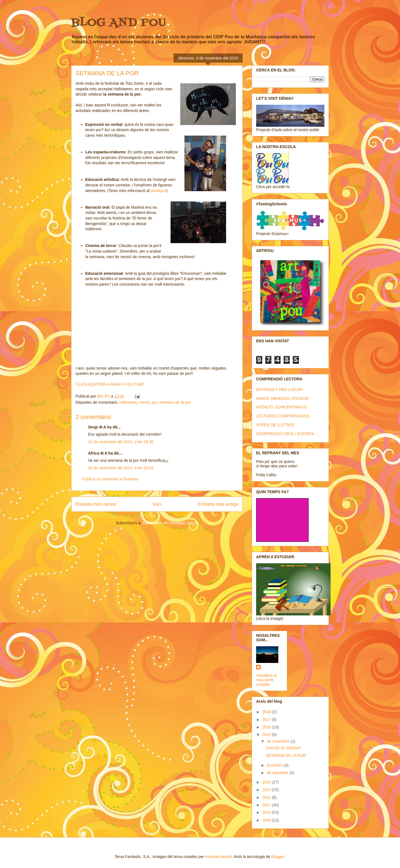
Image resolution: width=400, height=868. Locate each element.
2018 (267, 712)
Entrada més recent (96, 504)
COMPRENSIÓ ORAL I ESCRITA (285, 434)
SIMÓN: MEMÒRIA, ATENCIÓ (282, 398)
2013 (267, 790)
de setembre (278, 773)
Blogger (278, 857)
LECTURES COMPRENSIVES (283, 416)
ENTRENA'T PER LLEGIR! (279, 390)
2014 (267, 782)
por (155, 402)
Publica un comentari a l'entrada (110, 479)
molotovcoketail (218, 857)
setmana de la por (175, 402)
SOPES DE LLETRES (275, 425)
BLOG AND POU (119, 23)
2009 (267, 820)
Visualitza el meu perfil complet (266, 680)
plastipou (158, 191)
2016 (267, 727)
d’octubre (275, 765)
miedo (144, 402)
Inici (157, 504)
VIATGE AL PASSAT (283, 748)
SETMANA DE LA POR (286, 755)
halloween (128, 402)
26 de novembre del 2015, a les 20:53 (121, 468)
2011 (267, 805)
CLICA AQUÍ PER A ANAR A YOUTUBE (110, 384)
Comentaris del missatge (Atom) (170, 523)
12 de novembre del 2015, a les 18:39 (121, 442)
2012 (267, 797)
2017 (267, 720)
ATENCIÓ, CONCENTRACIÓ (282, 407)
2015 (267, 735)
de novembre (279, 741)
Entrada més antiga (218, 504)
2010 (267, 812)
